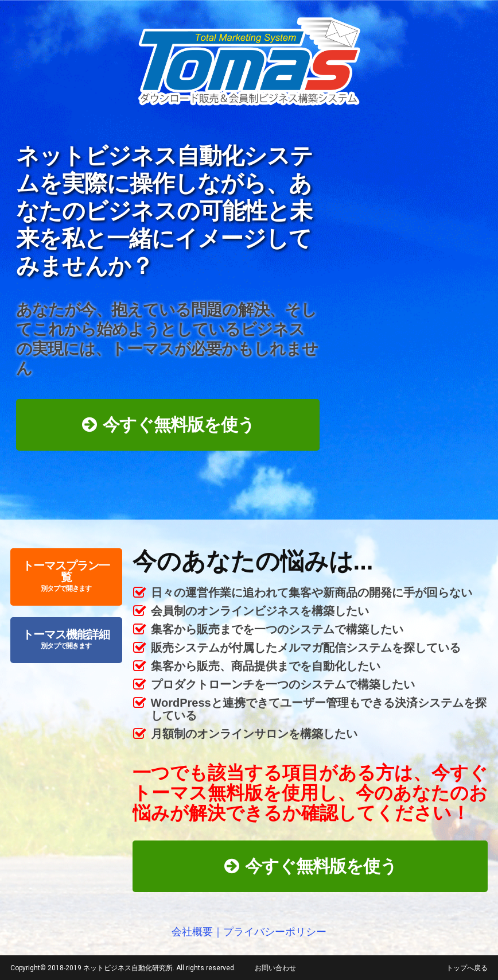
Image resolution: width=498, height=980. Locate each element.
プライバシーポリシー (275, 932)
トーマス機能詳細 (66, 640)
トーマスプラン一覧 (66, 577)
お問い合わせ (275, 968)
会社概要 (192, 932)
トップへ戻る (467, 968)
